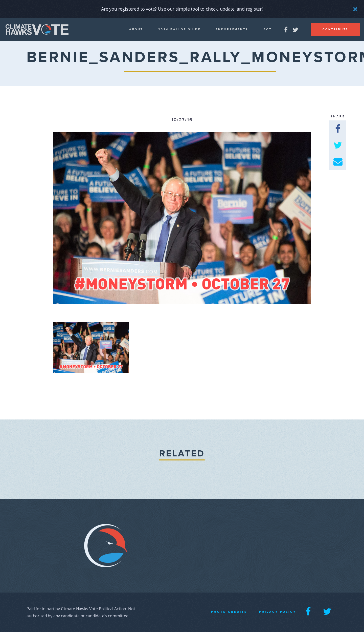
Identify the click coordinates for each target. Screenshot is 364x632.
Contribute (335, 29)
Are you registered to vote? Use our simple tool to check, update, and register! (182, 9)
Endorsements (232, 29)
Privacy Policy (278, 612)
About (136, 29)
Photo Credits (229, 612)
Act (268, 29)
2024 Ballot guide (179, 29)
